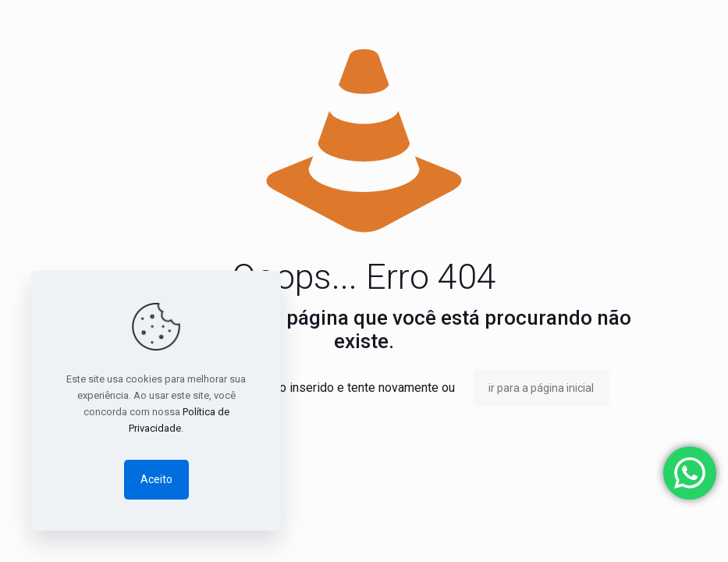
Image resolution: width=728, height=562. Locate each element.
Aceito (156, 479)
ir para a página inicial (541, 388)
